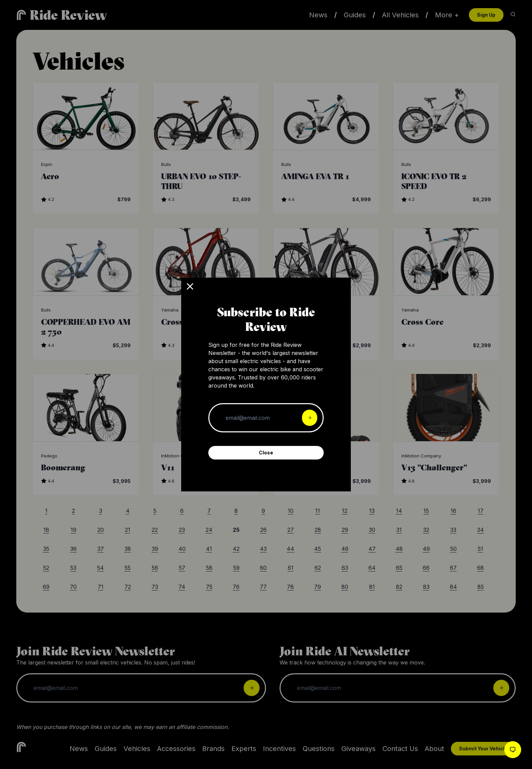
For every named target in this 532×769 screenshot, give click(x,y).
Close (266, 453)
